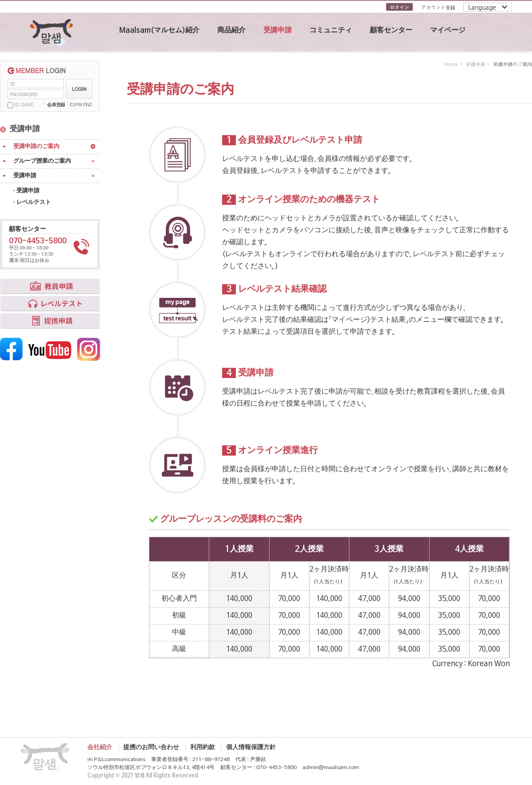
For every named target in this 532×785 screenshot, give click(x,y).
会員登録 (56, 104)
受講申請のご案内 (36, 146)
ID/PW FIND (81, 104)
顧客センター (391, 31)
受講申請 (278, 31)
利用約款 (203, 747)
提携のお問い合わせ (151, 747)
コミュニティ (331, 31)
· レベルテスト (32, 202)
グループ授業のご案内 (42, 161)
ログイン (399, 7)
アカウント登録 (438, 7)
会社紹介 (100, 747)
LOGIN (79, 89)
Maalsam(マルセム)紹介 (159, 31)
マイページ (448, 31)
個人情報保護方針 (251, 747)
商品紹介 (231, 31)
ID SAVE (24, 104)
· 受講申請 (26, 191)
